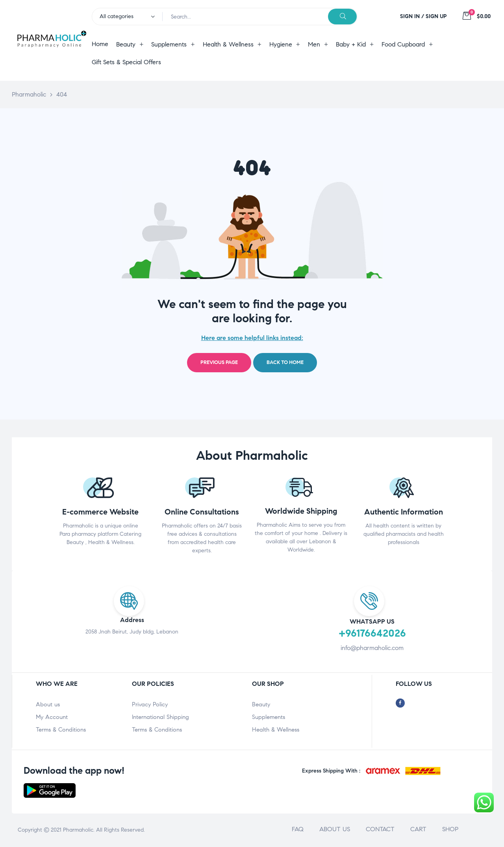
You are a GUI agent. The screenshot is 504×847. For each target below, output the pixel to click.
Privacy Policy (150, 704)
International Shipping (160, 717)
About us (48, 704)
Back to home (285, 362)
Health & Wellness (276, 730)
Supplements (269, 717)
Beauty (261, 704)
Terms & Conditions (61, 730)
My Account (52, 717)
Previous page (219, 362)
